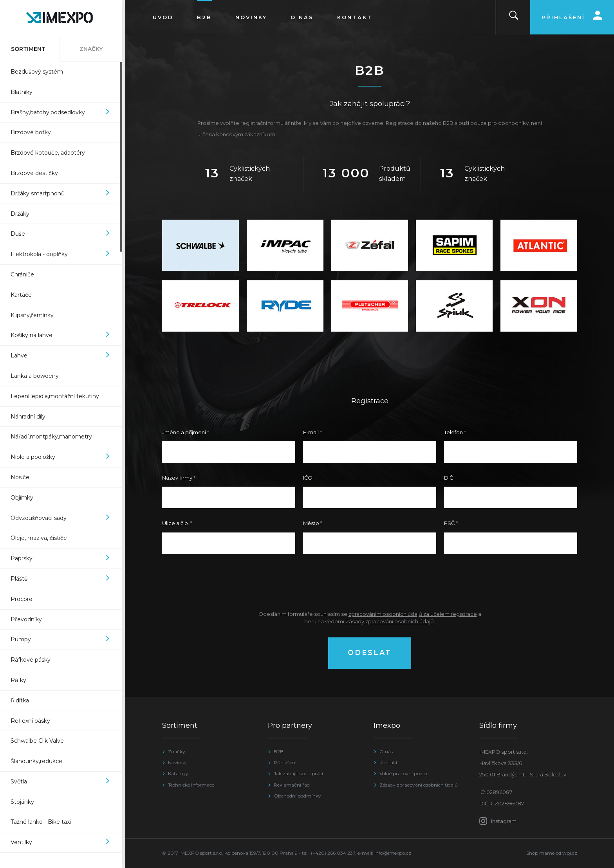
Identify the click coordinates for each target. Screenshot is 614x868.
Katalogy (178, 773)
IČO (308, 478)
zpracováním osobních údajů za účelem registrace (413, 614)
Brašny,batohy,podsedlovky (64, 113)
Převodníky (29, 619)
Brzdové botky (34, 132)
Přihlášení (285, 762)
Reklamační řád (292, 785)
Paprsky (64, 559)
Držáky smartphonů (64, 194)
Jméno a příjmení (184, 432)
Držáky (23, 214)
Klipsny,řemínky (35, 315)
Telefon (453, 432)
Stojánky (25, 802)
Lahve (64, 356)
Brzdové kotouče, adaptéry (51, 153)
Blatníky (25, 92)
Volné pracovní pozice (404, 773)
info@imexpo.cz (393, 853)
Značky (177, 752)
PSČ (449, 523)
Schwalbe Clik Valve (40, 741)
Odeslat (370, 653)
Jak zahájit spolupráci (298, 773)
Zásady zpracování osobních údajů (390, 621)
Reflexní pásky (33, 721)
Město (311, 523)
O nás (386, 752)
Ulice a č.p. (176, 523)
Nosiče (23, 477)
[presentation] (370, 582)
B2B (279, 752)
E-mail (311, 432)
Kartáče (24, 295)
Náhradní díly (31, 417)
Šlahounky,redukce (40, 761)
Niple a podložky (64, 457)
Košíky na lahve (64, 335)
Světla (64, 782)
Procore (25, 599)
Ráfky (22, 680)
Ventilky (64, 842)
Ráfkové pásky (34, 660)
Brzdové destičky (37, 173)
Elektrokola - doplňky (64, 254)
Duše (64, 234)
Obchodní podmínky (297, 796)
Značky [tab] (94, 49)
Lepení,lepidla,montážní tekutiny (58, 396)
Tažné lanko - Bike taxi (44, 822)
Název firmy (177, 478)
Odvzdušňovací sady (64, 518)
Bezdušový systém (40, 72)
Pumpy (64, 640)
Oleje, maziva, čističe (42, 538)
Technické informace (191, 785)
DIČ (449, 478)
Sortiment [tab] (31, 49)
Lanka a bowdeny (38, 376)
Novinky (177, 762)
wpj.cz (570, 853)
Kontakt (389, 762)
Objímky (25, 498)
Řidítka (23, 700)
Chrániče (25, 274)
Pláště (64, 579)
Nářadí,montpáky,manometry (54, 437)
